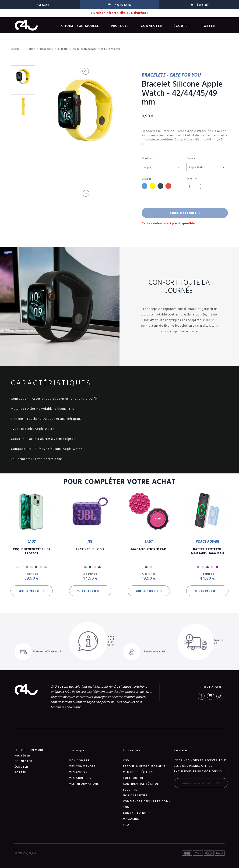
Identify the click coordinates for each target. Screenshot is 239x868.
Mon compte (79, 761)
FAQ (126, 825)
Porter (208, 26)
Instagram (211, 696)
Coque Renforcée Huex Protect (32, 551)
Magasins (131, 819)
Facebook (201, 696)
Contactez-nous (137, 813)
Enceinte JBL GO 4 (90, 549)
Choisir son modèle (80, 26)
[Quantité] (192, 187)
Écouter (182, 26)
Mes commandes (82, 766)
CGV (126, 761)
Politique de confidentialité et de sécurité (141, 784)
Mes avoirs (78, 772)
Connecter (151, 26)
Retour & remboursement (144, 766)
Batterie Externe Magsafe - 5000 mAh (207, 551)
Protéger (120, 26)
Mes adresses (80, 778)
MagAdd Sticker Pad (149, 549)
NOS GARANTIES (135, 796)
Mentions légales (138, 772)
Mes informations (84, 784)
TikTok (220, 696)
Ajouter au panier (185, 213)
